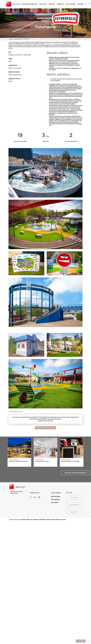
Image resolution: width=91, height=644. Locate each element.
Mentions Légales (26, 520)
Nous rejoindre (74, 512)
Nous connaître (71, 4)
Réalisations (60, 4)
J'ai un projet (81, 641)
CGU (31, 520)
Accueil (11, 39)
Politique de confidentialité (39, 520)
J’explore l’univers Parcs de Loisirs (45, 428)
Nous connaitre (56, 496)
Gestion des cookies (51, 520)
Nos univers (43, 4)
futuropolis (18, 39)
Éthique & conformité (61, 520)
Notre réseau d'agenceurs (30, 4)
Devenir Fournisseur (74, 505)
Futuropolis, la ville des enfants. (54, 44)
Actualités (80, 4)
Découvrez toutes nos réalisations (75, 473)
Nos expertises (55, 499)
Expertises (52, 4)
